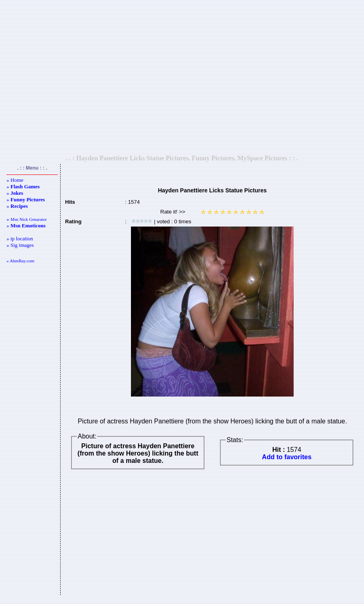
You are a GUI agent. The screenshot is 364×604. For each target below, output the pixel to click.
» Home (15, 180)
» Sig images (20, 245)
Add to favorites (287, 457)
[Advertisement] (180, 77)
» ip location (20, 239)
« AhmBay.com (20, 261)
